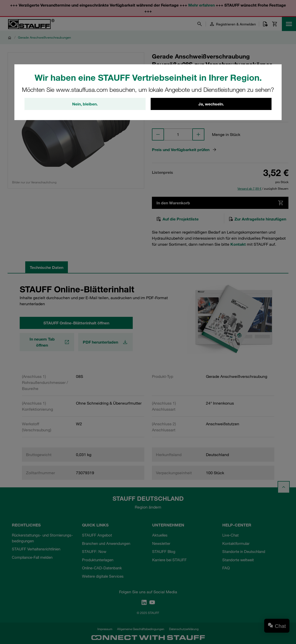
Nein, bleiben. (85, 104)
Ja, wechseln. (211, 104)
